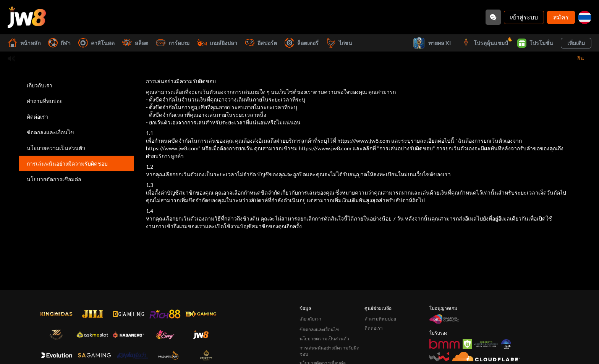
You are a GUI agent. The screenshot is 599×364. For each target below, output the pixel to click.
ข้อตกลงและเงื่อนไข (50, 132)
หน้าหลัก (24, 43)
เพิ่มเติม (576, 43)
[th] (585, 17)
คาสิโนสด (96, 43)
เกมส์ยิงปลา (217, 43)
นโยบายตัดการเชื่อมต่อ (54, 179)
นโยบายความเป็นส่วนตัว (56, 148)
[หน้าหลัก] (27, 17)
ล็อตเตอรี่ (302, 43)
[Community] (493, 17)
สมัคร (561, 17)
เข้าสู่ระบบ (524, 17)
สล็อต (135, 43)
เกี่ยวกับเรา (40, 85)
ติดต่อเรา (37, 117)
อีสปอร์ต (261, 43)
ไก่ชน (339, 43)
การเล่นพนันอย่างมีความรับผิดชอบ (67, 163)
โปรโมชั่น (535, 43)
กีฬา (59, 43)
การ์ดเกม (173, 43)
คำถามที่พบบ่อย (45, 101)
